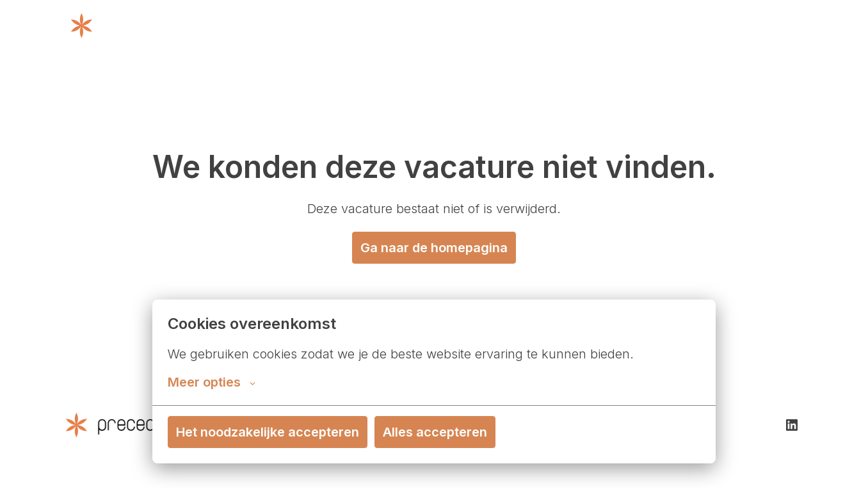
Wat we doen (466, 26)
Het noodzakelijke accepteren (268, 432)
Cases (699, 26)
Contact (645, 26)
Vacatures (768, 26)
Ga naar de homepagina (434, 248)
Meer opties (212, 382)
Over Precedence (561, 26)
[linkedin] (792, 425)
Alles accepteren (435, 432)
